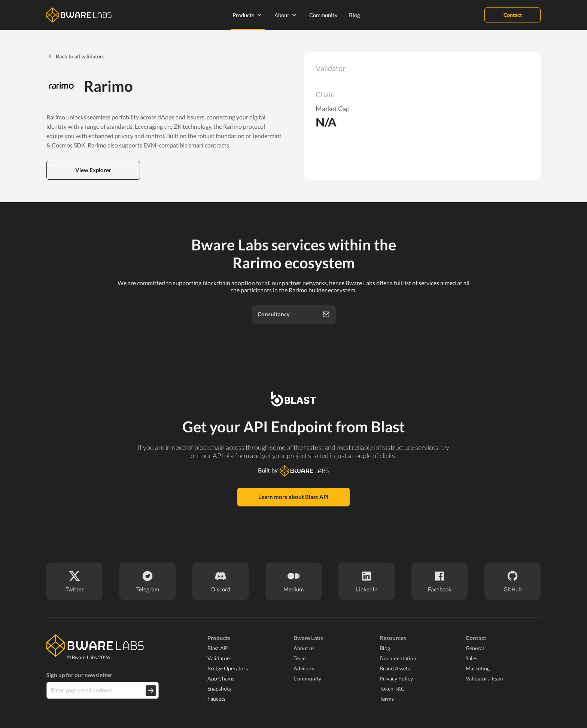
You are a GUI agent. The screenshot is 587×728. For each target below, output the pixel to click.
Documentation (398, 658)
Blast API (218, 648)
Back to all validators (75, 56)
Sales (472, 658)
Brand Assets (395, 668)
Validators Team (484, 678)
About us (304, 648)
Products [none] (248, 15)
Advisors (304, 668)
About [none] (286, 15)
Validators (219, 658)
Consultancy (294, 314)
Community (323, 15)
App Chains (221, 678)
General (475, 648)
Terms (387, 699)
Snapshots (219, 689)
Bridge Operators (228, 668)
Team (300, 658)
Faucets (216, 699)
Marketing (478, 668)
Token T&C (392, 689)
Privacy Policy (396, 678)
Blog (355, 15)
